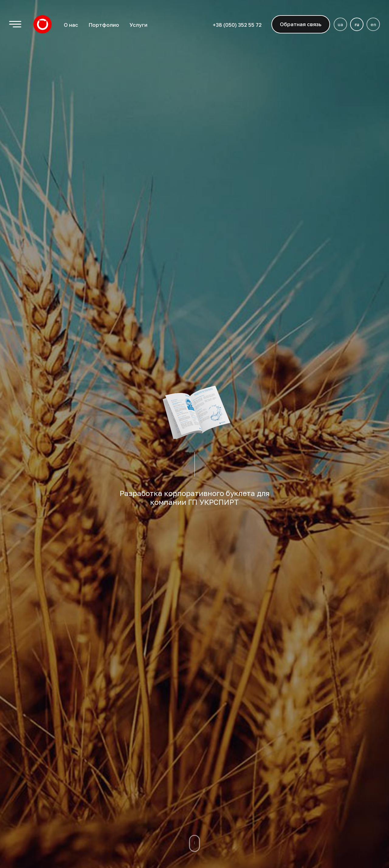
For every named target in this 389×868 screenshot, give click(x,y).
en (373, 24)
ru (357, 24)
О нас (71, 25)
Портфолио (104, 25)
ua (340, 24)
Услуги (138, 25)
